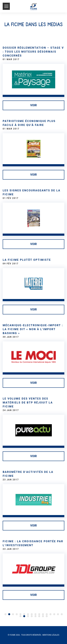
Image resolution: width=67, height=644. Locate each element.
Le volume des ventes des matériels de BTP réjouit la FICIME (28, 403)
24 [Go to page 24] (35, 614)
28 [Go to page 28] (50, 614)
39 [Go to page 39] (47, 616)
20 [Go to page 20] (20, 614)
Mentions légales (51, 635)
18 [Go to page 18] (13, 614)
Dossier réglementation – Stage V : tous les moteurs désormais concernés (33, 52)
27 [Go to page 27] (47, 614)
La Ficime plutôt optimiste (27, 260)
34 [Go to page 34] (28, 616)
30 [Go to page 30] (58, 614)
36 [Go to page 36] (35, 616)
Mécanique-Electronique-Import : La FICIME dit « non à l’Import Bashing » (33, 329)
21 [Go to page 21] (24, 614)
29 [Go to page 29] (54, 614)
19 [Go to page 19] (17, 614)
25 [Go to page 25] (39, 614)
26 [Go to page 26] (43, 614)
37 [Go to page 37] (39, 616)
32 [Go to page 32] (20, 616)
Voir (33, 105)
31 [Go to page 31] (62, 614)
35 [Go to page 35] (32, 616)
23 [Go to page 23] (32, 614)
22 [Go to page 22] (28, 614)
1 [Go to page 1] (5, 614)
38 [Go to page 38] (43, 616)
